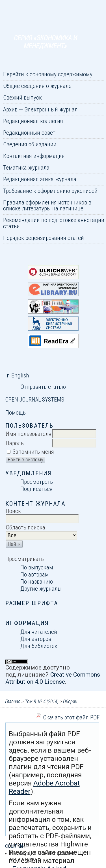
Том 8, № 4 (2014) (42, 702)
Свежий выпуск (22, 97)
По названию (37, 581)
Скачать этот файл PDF (71, 717)
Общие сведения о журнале (37, 86)
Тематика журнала (26, 167)
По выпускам (37, 567)
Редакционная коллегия (33, 121)
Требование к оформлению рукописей (50, 191)
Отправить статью (43, 387)
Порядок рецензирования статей (44, 238)
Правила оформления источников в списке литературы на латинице (47, 205)
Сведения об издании (30, 144)
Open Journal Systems (35, 400)
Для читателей (39, 632)
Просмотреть (37, 482)
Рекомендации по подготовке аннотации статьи (54, 223)
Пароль (15, 443)
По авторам (35, 574)
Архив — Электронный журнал (40, 109)
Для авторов (36, 639)
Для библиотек (39, 646)
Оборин (70, 702)
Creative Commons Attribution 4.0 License (53, 678)
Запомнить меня (33, 452)
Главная (13, 702)
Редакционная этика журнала (40, 179)
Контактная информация (34, 156)
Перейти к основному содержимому (48, 74)
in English (17, 375)
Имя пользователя (29, 434)
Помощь (16, 412)
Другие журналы (41, 589)
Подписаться (36, 489)
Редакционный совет (29, 133)
